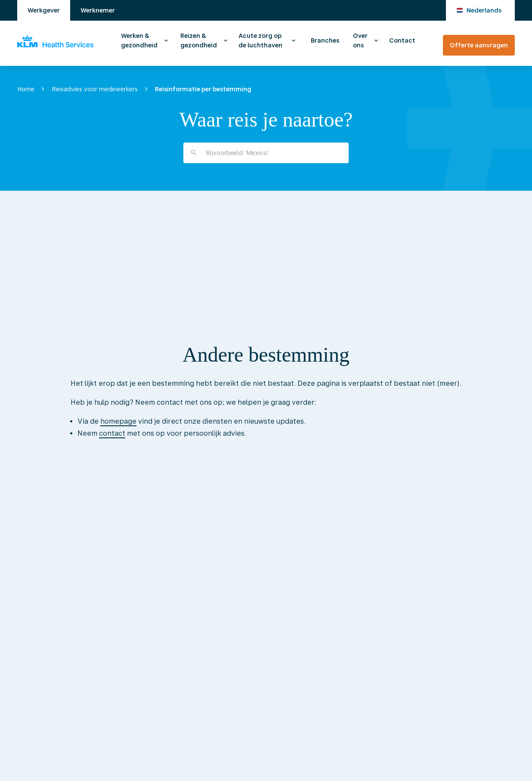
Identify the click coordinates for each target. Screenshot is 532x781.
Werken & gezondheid (139, 40)
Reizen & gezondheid (199, 40)
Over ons (360, 40)
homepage (118, 421)
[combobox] (266, 153)
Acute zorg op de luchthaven (260, 40)
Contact (402, 40)
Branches (325, 40)
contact (112, 433)
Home (26, 89)
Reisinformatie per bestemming (203, 89)
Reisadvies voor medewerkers (95, 89)
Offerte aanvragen (479, 45)
